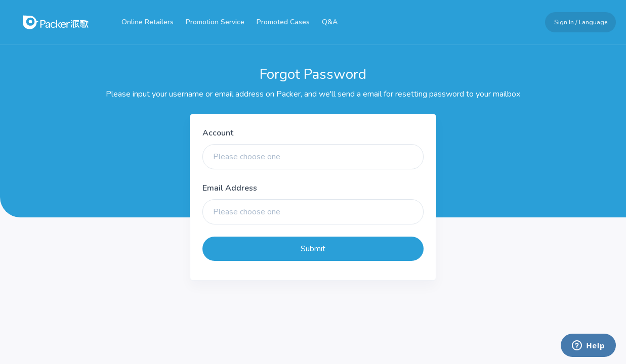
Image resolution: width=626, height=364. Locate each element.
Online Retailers (148, 22)
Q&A (330, 22)
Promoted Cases (283, 22)
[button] (576, 22)
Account (218, 133)
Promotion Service (215, 22)
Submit (313, 249)
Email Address (230, 188)
